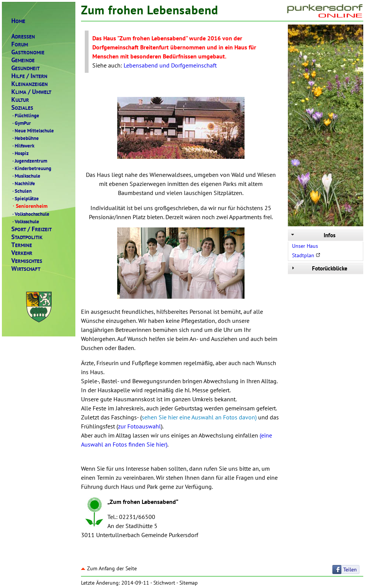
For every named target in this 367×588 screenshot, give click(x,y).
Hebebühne (25, 138)
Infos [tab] (313, 235)
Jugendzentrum (29, 161)
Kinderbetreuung (31, 168)
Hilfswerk (23, 146)
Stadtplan (306, 255)
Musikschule (26, 176)
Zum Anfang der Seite (109, 568)
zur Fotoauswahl (139, 426)
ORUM (20, 44)
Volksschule (25, 221)
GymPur (21, 123)
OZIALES (22, 108)
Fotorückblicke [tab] (319, 268)
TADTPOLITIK (27, 237)
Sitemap (189, 583)
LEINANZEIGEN (30, 84)
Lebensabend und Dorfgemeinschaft (170, 65)
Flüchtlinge (25, 115)
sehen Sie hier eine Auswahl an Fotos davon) (199, 417)
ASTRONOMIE (28, 52)
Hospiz (20, 153)
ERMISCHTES (27, 261)
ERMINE (22, 245)
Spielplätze (25, 198)
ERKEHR (22, 253)
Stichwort (164, 583)
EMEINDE (23, 60)
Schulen (21, 191)
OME (18, 21)
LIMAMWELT (31, 92)
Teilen (350, 570)
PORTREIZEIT (31, 229)
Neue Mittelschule (33, 130)
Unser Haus (305, 246)
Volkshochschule (30, 214)
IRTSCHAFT (26, 269)
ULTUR (20, 100)
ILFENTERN (29, 76)
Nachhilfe (23, 183)
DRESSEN (23, 36)
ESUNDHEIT (25, 68)
